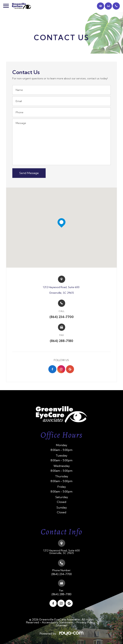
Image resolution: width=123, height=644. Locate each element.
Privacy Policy (86, 622)
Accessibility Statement (58, 622)
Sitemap (61, 625)
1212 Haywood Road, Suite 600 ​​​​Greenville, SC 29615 (61, 290)
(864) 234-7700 (62, 574)
